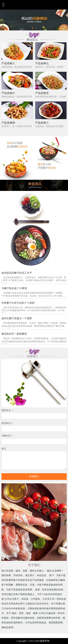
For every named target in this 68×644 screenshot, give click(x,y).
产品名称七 (42, 63)
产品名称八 (8, 63)
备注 (4, 448)
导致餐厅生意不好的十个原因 (18, 303)
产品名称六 (8, 93)
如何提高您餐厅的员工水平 (17, 273)
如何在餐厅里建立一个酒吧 (17, 318)
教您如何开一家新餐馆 (14, 334)
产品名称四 (8, 123)
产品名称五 (42, 93)
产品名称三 (42, 123)
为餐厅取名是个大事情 (14, 288)
